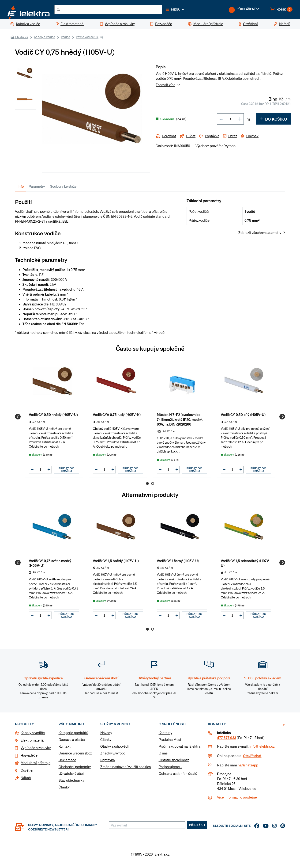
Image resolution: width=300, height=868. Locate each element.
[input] (40, 471)
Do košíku (273, 121)
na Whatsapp (248, 767)
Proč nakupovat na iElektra (180, 748)
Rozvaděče (29, 757)
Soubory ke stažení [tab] (65, 188)
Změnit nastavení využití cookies (126, 769)
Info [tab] (21, 188)
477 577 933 (227, 739)
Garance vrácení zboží (76, 755)
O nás (163, 755)
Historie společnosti (174, 762)
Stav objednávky (71, 782)
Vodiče (66, 39)
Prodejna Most (170, 741)
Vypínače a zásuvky (36, 750)
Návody (106, 735)
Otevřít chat (252, 758)
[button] (189, 10)
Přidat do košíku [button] (67, 471)
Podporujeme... (170, 769)
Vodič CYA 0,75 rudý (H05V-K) (117, 416)
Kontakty (165, 735)
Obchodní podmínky (75, 769)
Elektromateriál (33, 742)
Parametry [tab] (37, 188)
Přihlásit (197, 827)
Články (64, 789)
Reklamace (67, 762)
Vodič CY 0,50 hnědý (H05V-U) (53, 416)
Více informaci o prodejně (237, 799)
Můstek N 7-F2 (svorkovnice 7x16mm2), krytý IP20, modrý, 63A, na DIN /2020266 (180, 421)
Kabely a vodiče (45, 39)
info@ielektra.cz (262, 748)
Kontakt (65, 748)
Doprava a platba (72, 741)
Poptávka (108, 762)
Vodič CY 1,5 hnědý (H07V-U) (116, 562)
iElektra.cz (21, 39)
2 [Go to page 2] (153, 485)
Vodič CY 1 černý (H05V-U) (178, 562)
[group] (54, 418)
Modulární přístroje (36, 765)
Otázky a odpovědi (114, 748)
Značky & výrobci (113, 755)
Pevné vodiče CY (87, 39)
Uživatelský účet (71, 775)
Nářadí (26, 780)
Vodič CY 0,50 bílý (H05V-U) (243, 416)
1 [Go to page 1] (147, 485)
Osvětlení (28, 772)
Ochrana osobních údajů (178, 775)
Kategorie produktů (73, 735)
